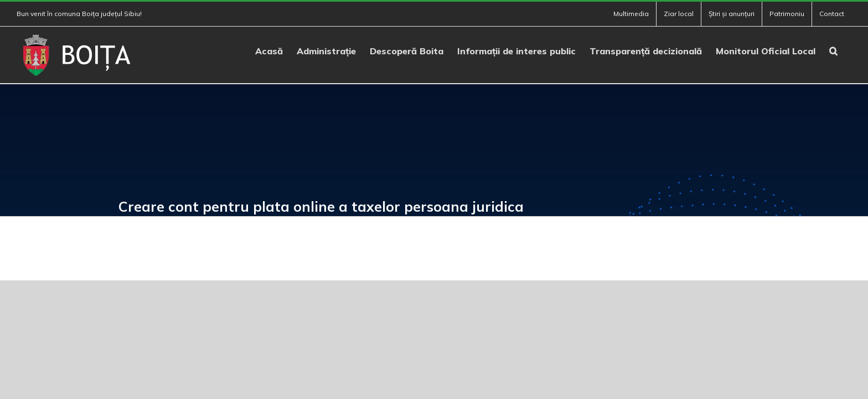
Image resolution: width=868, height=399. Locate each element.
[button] (847, 50)
